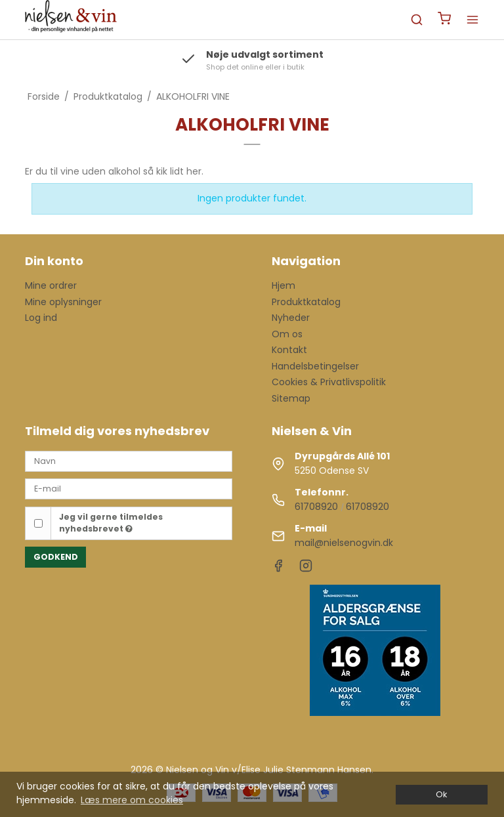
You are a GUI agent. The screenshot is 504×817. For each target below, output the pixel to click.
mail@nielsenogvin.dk (344, 543)
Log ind (41, 318)
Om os (287, 334)
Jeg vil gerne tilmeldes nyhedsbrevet (111, 523)
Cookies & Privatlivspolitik (329, 382)
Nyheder (291, 318)
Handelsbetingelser (315, 366)
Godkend (56, 557)
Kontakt (289, 350)
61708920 (316, 507)
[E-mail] (129, 488)
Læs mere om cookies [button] (132, 800)
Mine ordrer (51, 285)
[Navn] (129, 461)
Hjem (283, 285)
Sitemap (291, 398)
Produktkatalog (306, 302)
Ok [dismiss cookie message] (441, 794)
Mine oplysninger (63, 302)
